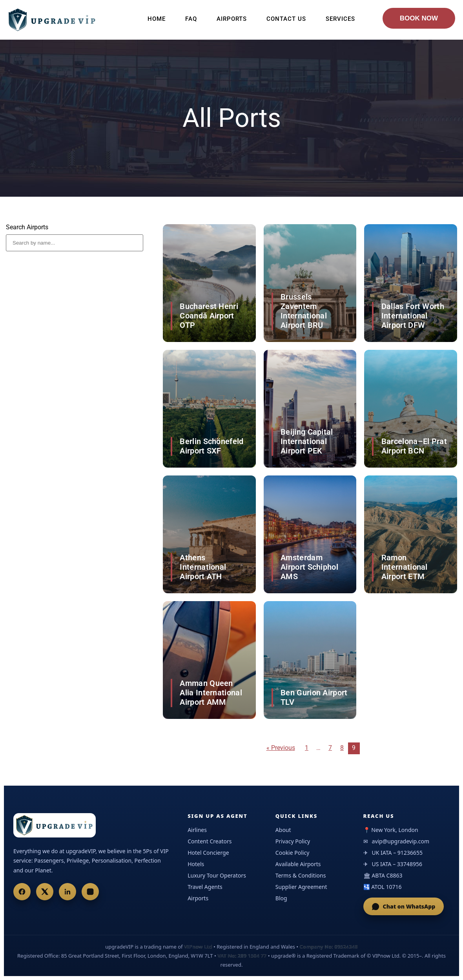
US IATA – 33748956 (397, 864)
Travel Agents (205, 887)
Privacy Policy (293, 841)
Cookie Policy (292, 853)
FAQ (191, 19)
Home (157, 19)
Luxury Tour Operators (217, 875)
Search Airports (27, 227)
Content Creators (210, 841)
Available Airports (298, 864)
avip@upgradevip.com (401, 841)
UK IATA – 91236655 (397, 853)
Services (340, 19)
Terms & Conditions (301, 875)
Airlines (197, 830)
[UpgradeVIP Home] (55, 825)
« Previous (281, 748)
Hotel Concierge (208, 853)
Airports (232, 19)
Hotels (196, 864)
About (283, 830)
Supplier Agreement (301, 887)
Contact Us (286, 19)
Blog (281, 898)
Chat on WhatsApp (404, 906)
